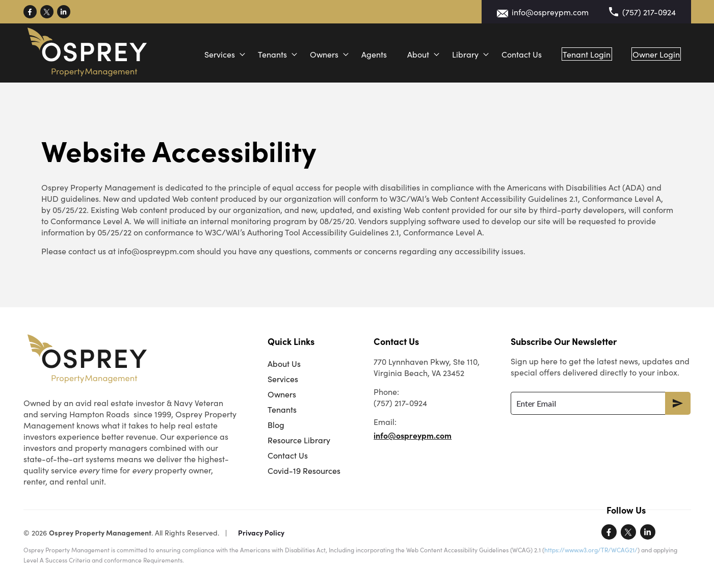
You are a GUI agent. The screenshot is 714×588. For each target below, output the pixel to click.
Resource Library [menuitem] (299, 440)
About (407, 54)
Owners (313, 54)
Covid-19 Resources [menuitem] (304, 470)
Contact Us (510, 54)
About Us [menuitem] (284, 363)
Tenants (261, 54)
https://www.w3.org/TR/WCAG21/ (591, 550)
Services (208, 54)
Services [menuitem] (283, 379)
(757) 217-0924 (649, 12)
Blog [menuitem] (276, 424)
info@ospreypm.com (550, 12)
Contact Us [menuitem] (288, 455)
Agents (363, 54)
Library (454, 54)
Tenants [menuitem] (282, 409)
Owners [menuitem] (282, 394)
